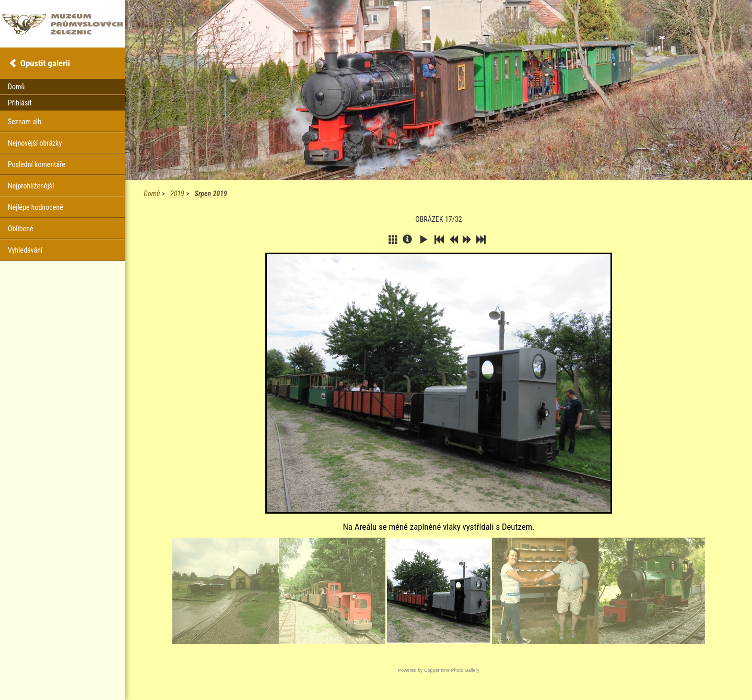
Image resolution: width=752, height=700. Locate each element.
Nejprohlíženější (31, 186)
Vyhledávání (25, 250)
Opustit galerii (45, 63)
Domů (152, 194)
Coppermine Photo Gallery (452, 670)
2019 (177, 194)
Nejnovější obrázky (35, 143)
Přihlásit (20, 103)
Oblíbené (21, 229)
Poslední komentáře (37, 164)
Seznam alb (25, 122)
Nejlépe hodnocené (36, 207)
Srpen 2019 (210, 194)
